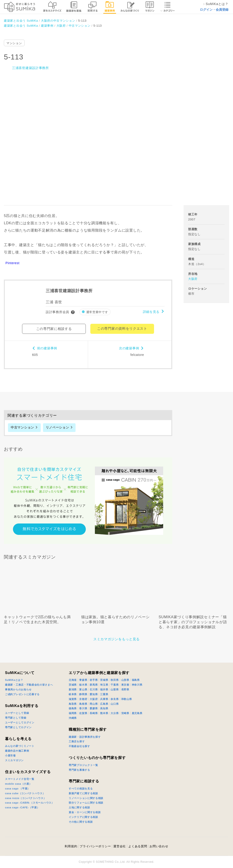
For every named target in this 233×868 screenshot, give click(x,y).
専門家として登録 (16, 718)
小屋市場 (10, 756)
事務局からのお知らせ (18, 689)
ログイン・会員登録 (214, 10)
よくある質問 (138, 846)
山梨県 (115, 689)
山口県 (115, 704)
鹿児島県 (137, 713)
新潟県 (73, 689)
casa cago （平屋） (18, 789)
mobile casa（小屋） (18, 784)
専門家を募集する (79, 770)
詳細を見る (151, 312)
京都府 (83, 699)
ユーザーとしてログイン (20, 722)
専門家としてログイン (18, 727)
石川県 (94, 689)
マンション (14, 43)
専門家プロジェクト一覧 (83, 765)
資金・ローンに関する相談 (85, 812)
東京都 (125, 685)
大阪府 (193, 279)
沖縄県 (73, 718)
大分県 (115, 713)
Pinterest (13, 263)
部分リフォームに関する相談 (86, 803)
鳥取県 (73, 704)
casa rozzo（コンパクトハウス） (25, 798)
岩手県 (94, 680)
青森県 (83, 680)
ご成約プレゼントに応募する (22, 694)
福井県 (104, 689)
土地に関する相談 (79, 807)
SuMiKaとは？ (14, 680)
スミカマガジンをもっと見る (116, 639)
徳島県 (73, 708)
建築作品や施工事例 (17, 751)
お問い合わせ (159, 846)
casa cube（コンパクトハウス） (25, 793)
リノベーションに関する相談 (86, 798)
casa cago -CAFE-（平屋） (22, 807)
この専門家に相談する (54, 329)
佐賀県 (83, 713)
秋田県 (115, 680)
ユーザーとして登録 (17, 713)
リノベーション (57, 427)
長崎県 (94, 713)
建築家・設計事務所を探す (85, 737)
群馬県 (94, 685)
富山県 (83, 689)
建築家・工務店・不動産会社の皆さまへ (29, 685)
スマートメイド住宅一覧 (20, 779)
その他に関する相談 (81, 822)
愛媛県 (94, 708)
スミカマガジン (14, 760)
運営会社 (120, 846)
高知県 (104, 708)
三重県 (104, 694)
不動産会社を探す (79, 746)
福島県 (136, 680)
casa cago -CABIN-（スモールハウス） (30, 803)
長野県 (125, 689)
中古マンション (22, 427)
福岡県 (73, 713)
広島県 (104, 704)
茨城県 (73, 685)
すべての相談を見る (81, 789)
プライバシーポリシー (95, 846)
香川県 (83, 708)
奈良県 (115, 699)
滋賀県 (73, 699)
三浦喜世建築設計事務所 (30, 68)
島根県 (83, 704)
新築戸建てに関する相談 (83, 793)
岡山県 (94, 704)
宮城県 (104, 680)
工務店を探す (77, 741)
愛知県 (94, 694)
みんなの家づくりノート (20, 746)
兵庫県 (104, 699)
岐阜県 (73, 694)
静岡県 (83, 694)
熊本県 (104, 713)
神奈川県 (137, 685)
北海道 (73, 680)
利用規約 (71, 846)
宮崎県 (125, 713)
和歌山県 (127, 699)
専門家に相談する (84, 781)
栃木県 (83, 685)
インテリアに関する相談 (83, 817)
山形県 (125, 680)
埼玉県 (104, 685)
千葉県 (115, 685)
